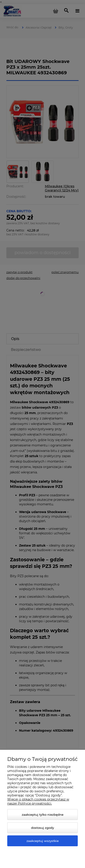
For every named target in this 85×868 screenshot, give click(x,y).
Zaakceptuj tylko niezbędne (43, 815)
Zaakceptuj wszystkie (43, 841)
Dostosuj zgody (42, 828)
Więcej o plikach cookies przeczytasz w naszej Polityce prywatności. (38, 801)
